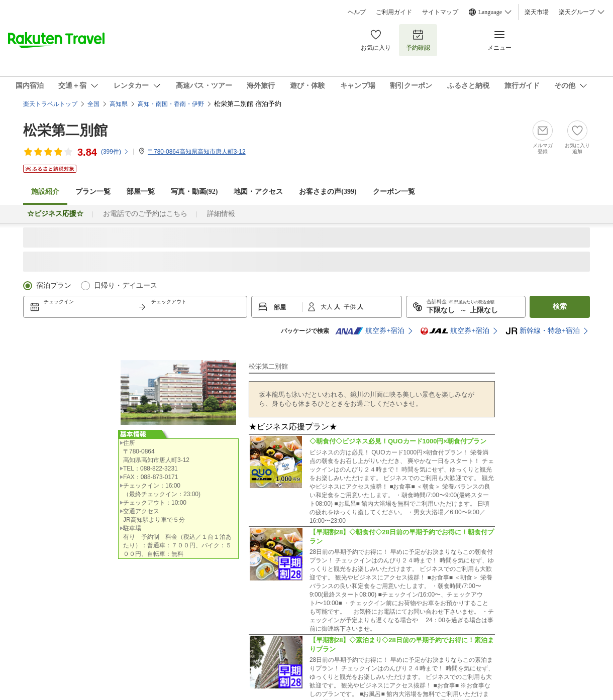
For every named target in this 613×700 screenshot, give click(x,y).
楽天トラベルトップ (50, 104)
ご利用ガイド (394, 12)
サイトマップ (440, 12)
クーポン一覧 (394, 192)
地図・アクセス (258, 192)
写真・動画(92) (194, 192)
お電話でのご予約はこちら (145, 214)
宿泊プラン (54, 285)
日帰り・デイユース (126, 285)
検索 (560, 307)
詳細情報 (221, 214)
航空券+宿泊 (370, 331)
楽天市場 (537, 12)
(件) (115, 152)
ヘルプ (357, 12)
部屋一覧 (141, 192)
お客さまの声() (328, 192)
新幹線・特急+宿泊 (543, 331)
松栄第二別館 (65, 130)
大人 (327, 307)
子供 (350, 307)
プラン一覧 (93, 192)
